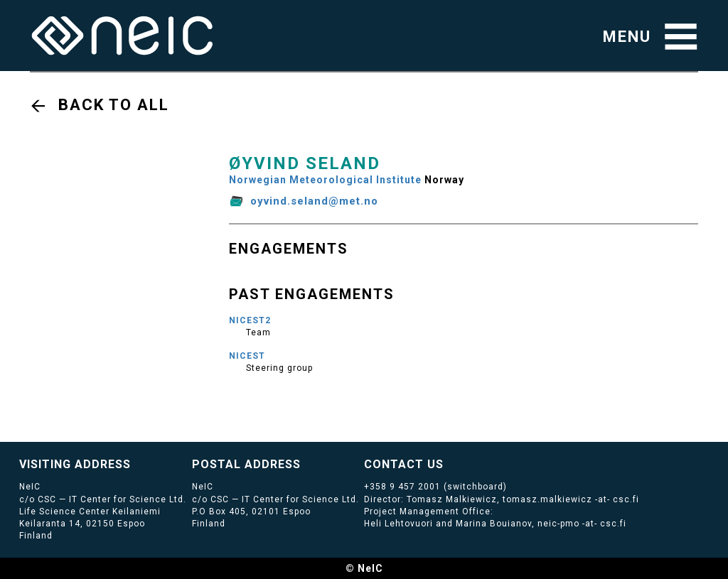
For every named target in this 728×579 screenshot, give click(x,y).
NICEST (247, 356)
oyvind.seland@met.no (314, 201)
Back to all (114, 105)
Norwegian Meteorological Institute (325, 180)
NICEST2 (250, 320)
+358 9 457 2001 (402, 487)
